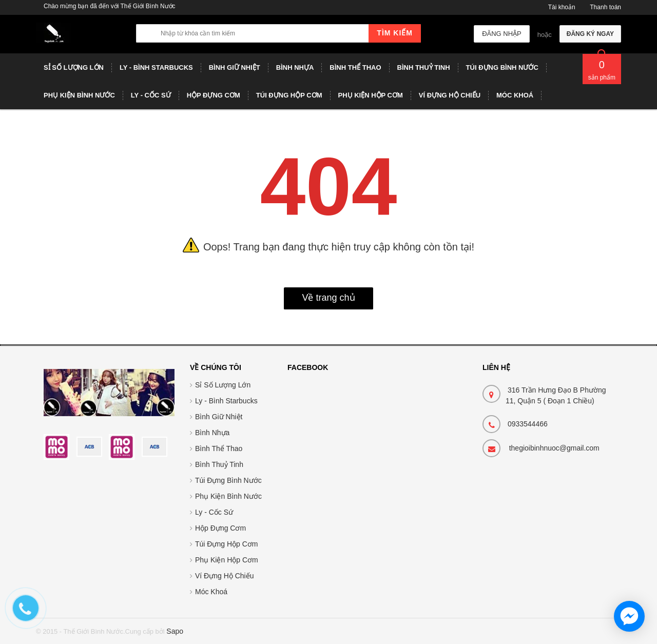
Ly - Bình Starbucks (226, 401)
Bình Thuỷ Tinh (219, 464)
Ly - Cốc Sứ (214, 512)
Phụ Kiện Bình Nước (228, 496)
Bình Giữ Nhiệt (219, 417)
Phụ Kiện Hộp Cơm (227, 560)
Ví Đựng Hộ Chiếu (224, 576)
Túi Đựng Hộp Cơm (226, 544)
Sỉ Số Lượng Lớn (223, 385)
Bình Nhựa (212, 433)
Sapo (175, 631)
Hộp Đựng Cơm (220, 528)
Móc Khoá (211, 592)
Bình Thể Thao (219, 448)
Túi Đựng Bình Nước (228, 480)
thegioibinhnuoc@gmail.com (554, 448)
